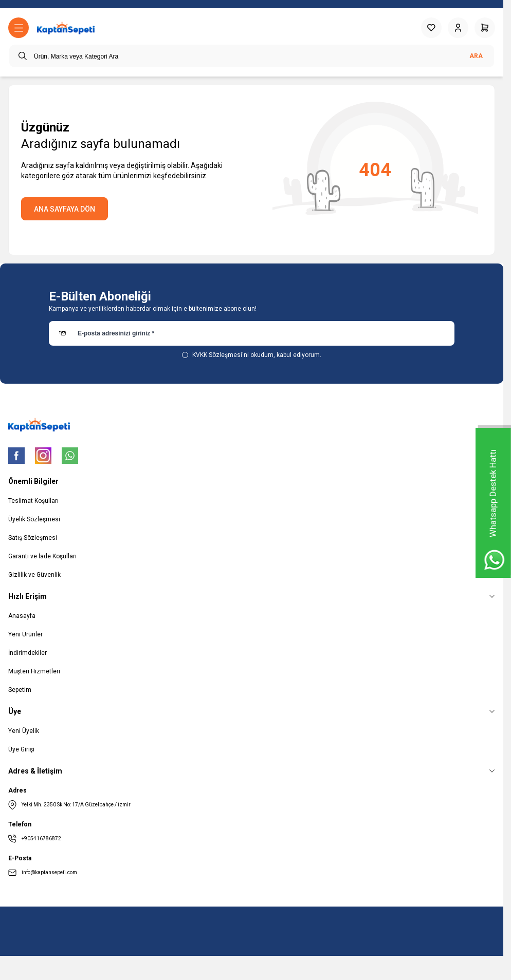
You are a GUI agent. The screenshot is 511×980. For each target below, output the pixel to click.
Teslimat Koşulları (33, 501)
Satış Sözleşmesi (33, 538)
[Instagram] (43, 456)
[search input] (252, 56)
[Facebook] (16, 456)
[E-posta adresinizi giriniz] (252, 333)
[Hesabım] (458, 28)
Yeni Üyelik (24, 731)
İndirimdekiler (28, 653)
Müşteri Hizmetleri (34, 671)
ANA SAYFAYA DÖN (65, 209)
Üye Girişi (21, 749)
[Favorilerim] (431, 28)
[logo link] (66, 28)
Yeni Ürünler (25, 634)
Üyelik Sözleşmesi (34, 519)
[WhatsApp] (70, 456)
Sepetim (20, 690)
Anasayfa (22, 616)
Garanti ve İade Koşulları (42, 556)
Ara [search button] (476, 56)
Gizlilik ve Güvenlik (34, 575)
